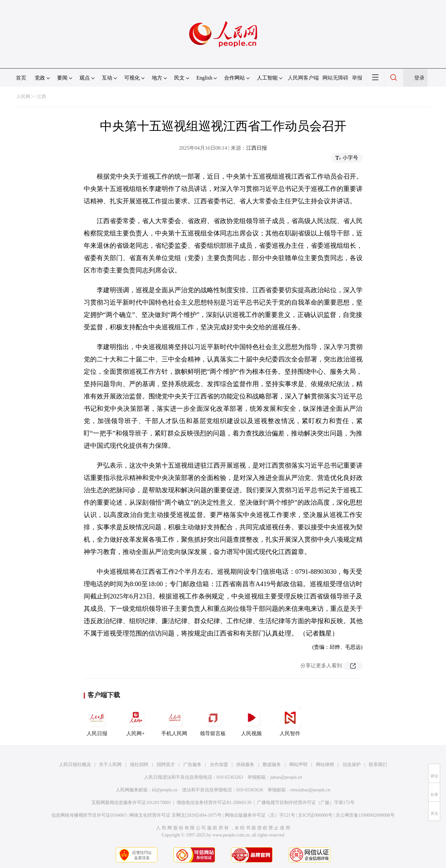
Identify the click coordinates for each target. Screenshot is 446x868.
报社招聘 (139, 765)
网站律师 (325, 765)
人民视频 (251, 721)
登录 (419, 78)
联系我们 (378, 765)
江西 (42, 97)
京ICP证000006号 (315, 815)
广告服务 (192, 765)
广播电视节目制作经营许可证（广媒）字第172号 (306, 803)
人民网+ (136, 721)
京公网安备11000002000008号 (365, 815)
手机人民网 (174, 721)
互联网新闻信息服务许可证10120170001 (131, 803)
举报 (357, 78)
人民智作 (290, 721)
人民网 (23, 97)
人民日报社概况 (75, 765)
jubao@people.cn (286, 777)
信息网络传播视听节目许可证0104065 (89, 815)
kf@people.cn (165, 790)
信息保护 (352, 765)
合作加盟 (219, 765)
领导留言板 (213, 721)
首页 (21, 78)
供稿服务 (245, 765)
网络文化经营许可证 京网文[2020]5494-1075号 (175, 815)
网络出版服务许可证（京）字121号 (260, 815)
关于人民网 (110, 765)
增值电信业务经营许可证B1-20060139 (214, 803)
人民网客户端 (303, 78)
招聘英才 (166, 765)
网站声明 (298, 765)
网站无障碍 (335, 78)
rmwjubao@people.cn (310, 790)
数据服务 (272, 765)
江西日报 (257, 148)
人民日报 (97, 721)
